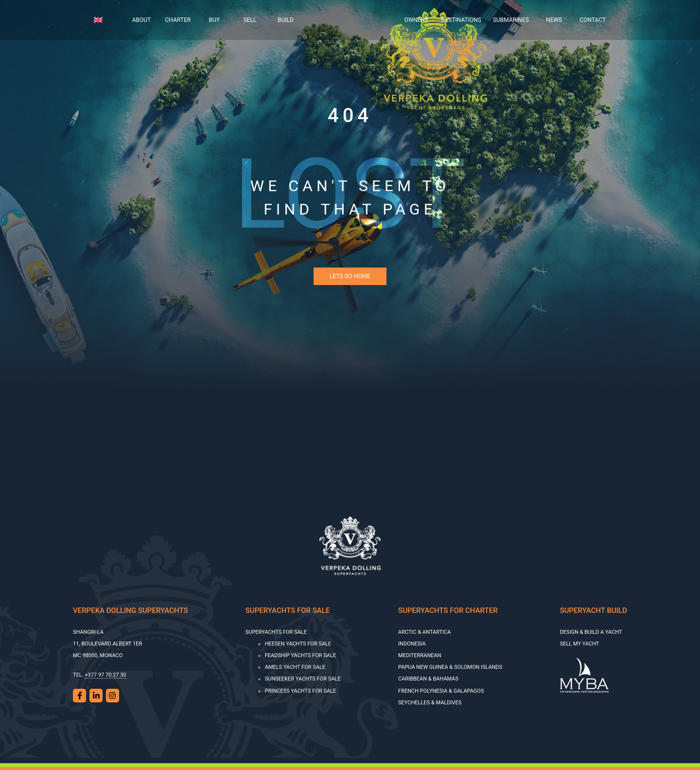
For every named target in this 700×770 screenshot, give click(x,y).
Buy (214, 20)
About (142, 20)
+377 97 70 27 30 (105, 675)
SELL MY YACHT (580, 644)
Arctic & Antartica (424, 632)
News (554, 20)
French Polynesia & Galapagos (441, 691)
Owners (416, 20)
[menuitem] (106, 20)
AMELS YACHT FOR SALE (295, 667)
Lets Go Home (350, 276)
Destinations (461, 20)
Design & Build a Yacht (591, 632)
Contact (593, 20)
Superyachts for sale (276, 632)
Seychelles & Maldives (430, 703)
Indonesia (412, 644)
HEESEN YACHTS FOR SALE (298, 644)
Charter (178, 20)
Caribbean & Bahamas (428, 679)
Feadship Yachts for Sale (301, 655)
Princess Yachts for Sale (301, 691)
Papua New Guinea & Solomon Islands (450, 667)
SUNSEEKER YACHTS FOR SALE (303, 679)
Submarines (511, 20)
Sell (250, 20)
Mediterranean (420, 655)
